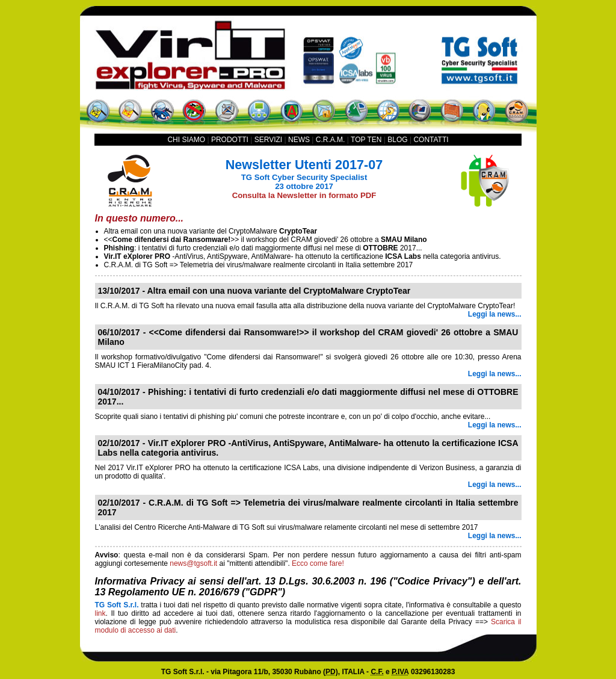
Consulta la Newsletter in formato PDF (304, 195)
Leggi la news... (495, 314)
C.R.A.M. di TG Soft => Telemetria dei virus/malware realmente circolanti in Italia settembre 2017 (259, 265)
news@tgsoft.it (193, 563)
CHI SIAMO (186, 140)
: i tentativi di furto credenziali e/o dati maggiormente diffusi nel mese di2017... (263, 248)
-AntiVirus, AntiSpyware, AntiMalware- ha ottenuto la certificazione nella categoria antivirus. (303, 256)
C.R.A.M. (331, 140)
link (100, 613)
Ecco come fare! (318, 563)
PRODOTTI (230, 140)
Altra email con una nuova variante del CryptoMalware (211, 231)
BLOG (397, 140)
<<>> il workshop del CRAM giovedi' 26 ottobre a (266, 240)
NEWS (299, 140)
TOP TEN (366, 140)
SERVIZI (268, 140)
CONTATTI (431, 140)
